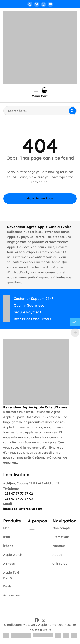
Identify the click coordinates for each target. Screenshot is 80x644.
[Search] (72, 111)
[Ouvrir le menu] (36, 90)
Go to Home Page (40, 198)
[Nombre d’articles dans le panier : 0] (44, 90)
